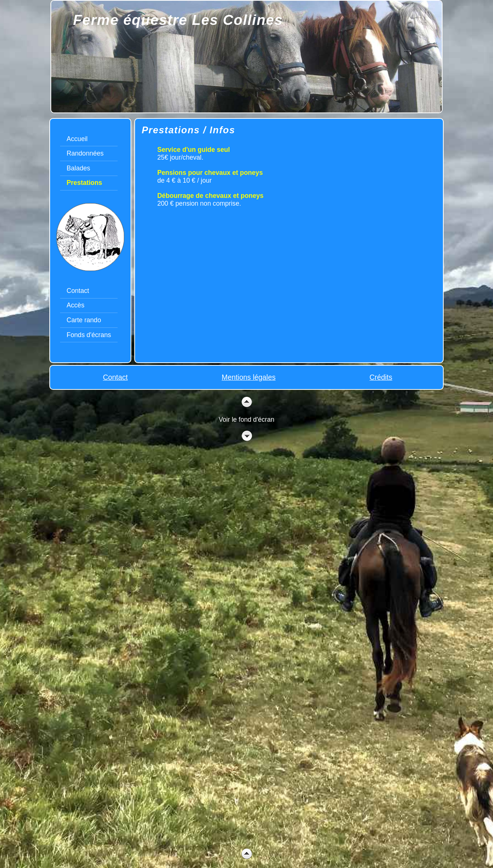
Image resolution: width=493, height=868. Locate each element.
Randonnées (85, 153)
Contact (78, 291)
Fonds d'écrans (89, 335)
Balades (79, 168)
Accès (76, 305)
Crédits (381, 377)
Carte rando (84, 320)
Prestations (85, 183)
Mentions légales (249, 377)
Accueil (77, 139)
